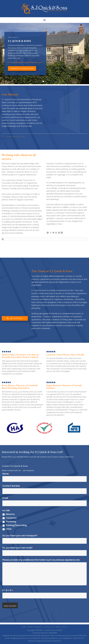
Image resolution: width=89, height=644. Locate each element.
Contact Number (12, 486)
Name (6, 474)
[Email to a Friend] (56, 233)
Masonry (10, 514)
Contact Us (49, 627)
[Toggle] (4, 137)
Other (9, 529)
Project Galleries (35, 627)
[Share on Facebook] (51, 233)
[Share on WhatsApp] (48, 233)
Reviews (32, 62)
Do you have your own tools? (18, 548)
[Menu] (44, 20)
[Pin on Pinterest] (59, 233)
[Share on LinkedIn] (62, 233)
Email (6, 498)
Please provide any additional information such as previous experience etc (42, 560)
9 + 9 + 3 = (8, 590)
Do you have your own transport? (21, 536)
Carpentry (11, 518)
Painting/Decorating (16, 525)
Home (24, 627)
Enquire (39, 62)
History (11, 62)
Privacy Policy (61, 627)
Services (18, 62)
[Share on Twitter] (53, 233)
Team (25, 62)
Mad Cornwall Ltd (54, 641)
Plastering (11, 522)
